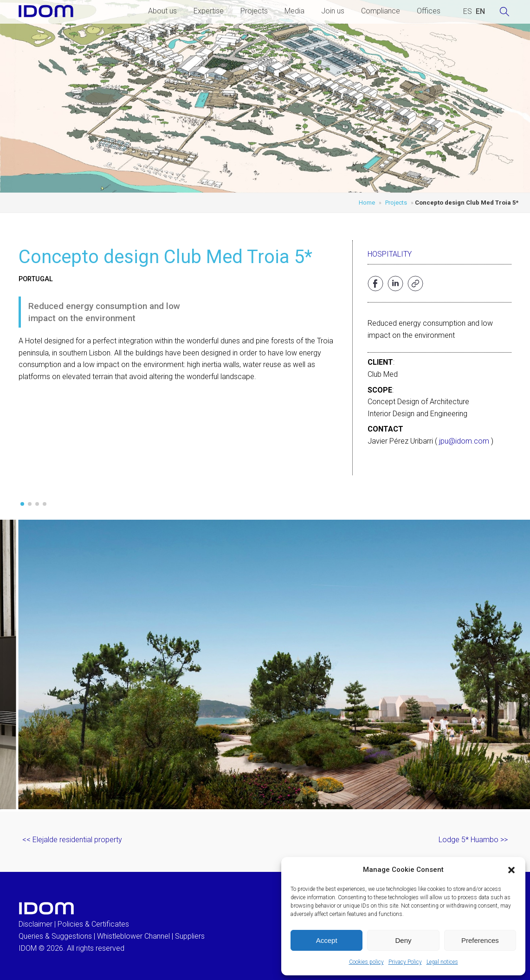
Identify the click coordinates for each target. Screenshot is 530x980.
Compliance (381, 11)
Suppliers (190, 936)
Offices (429, 11)
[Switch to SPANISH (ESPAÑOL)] (468, 12)
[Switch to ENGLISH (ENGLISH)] (480, 12)
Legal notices (442, 962)
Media (294, 11)
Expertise (209, 11)
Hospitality (390, 254)
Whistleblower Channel (133, 936)
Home (367, 203)
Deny (403, 940)
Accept (327, 940)
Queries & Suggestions (55, 936)
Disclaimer (36, 924)
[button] (511, 870)
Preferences (480, 940)
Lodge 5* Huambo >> (473, 840)
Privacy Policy (405, 962)
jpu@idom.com (464, 441)
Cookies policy (366, 962)
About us (162, 11)
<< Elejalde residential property (72, 840)
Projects (254, 11)
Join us (333, 11)
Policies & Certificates (93, 924)
